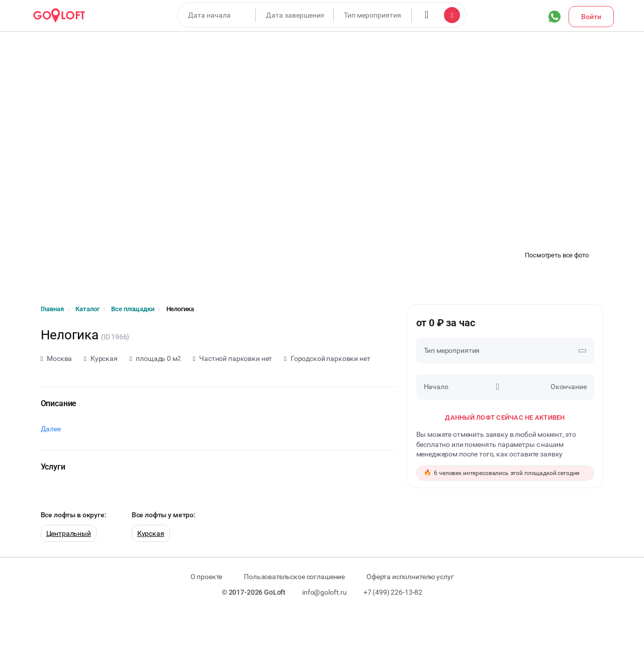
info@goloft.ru (325, 592)
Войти (591, 17)
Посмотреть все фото (557, 255)
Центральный (69, 533)
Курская (151, 533)
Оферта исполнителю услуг (410, 577)
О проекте (207, 577)
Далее (51, 429)
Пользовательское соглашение (294, 577)
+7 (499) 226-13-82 (393, 592)
